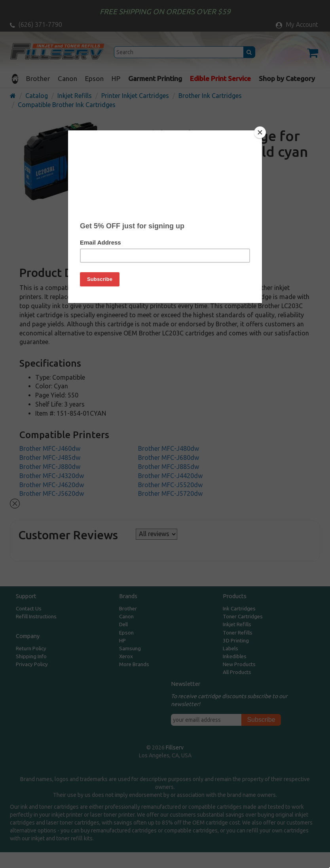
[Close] (260, 132)
